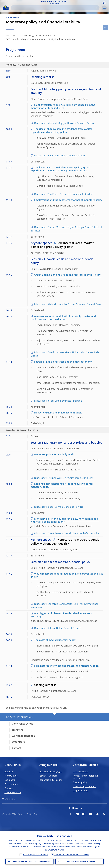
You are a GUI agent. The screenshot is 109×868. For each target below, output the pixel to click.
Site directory (10, 799)
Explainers (10, 780)
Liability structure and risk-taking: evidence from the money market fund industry (63, 106)
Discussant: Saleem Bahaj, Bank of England (58, 628)
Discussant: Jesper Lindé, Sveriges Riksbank (58, 401)
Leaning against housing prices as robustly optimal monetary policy (62, 485)
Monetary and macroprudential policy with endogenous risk (65, 541)
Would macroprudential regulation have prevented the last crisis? (67, 575)
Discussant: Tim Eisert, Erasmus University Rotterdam (64, 194)
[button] (104, 3)
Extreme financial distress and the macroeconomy (63, 362)
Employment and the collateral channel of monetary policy (68, 200)
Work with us (11, 776)
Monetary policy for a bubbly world (54, 454)
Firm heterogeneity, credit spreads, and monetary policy (67, 666)
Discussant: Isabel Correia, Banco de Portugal (59, 507)
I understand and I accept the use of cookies (31, 862)
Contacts (9, 788)
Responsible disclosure (50, 780)
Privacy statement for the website (85, 777)
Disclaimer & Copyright (50, 772)
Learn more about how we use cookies (72, 855)
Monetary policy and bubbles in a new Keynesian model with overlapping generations (65, 520)
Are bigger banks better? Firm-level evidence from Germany (61, 615)
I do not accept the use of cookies (81, 862)
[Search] (53, 8)
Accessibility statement (84, 786)
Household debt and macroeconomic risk (58, 413)
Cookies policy (80, 782)
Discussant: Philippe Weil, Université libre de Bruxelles (64, 478)
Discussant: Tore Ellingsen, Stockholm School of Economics (67, 533)
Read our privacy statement (35, 855)
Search (96, 8)
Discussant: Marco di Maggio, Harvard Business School (64, 123)
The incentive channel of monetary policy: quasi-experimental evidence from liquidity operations (60, 169)
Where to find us (13, 792)
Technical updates (48, 776)
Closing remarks (45, 685)
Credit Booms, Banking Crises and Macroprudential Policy (67, 275)
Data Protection (81, 772)
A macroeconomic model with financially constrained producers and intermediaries (63, 318)
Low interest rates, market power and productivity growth (62, 245)
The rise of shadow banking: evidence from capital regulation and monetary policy (61, 130)
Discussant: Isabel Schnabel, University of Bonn (60, 156)
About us (9, 772)
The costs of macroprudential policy (55, 640)
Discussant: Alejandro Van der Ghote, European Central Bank (68, 304)
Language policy (81, 791)
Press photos (11, 784)
